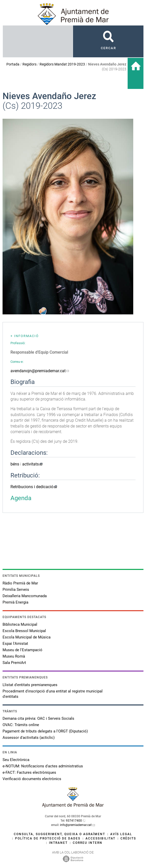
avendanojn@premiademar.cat (38, 371)
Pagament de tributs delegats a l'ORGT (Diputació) (45, 731)
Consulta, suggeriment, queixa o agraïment (59, 834)
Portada (13, 64)
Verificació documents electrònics (32, 779)
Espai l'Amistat (15, 644)
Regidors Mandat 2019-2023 (62, 64)
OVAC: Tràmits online (21, 725)
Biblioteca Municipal (20, 624)
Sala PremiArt (14, 663)
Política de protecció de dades (48, 838)
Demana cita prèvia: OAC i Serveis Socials (38, 718)
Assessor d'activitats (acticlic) (29, 738)
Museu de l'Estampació (22, 650)
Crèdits (128, 838)
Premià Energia (15, 602)
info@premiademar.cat (76, 825)
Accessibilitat (100, 838)
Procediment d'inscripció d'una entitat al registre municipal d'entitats (53, 694)
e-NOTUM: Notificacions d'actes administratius (43, 766)
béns (15, 464)
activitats (31, 464)
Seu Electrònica (16, 760)
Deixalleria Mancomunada (25, 596)
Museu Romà (14, 656)
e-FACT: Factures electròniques (29, 772)
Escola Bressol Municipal (24, 631)
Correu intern (88, 843)
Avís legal (121, 834)
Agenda (21, 498)
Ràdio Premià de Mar (20, 583)
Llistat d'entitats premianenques (30, 685)
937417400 (74, 821)
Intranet (58, 843)
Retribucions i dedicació (32, 487)
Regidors (29, 64)
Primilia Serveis (16, 590)
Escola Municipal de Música (27, 637)
